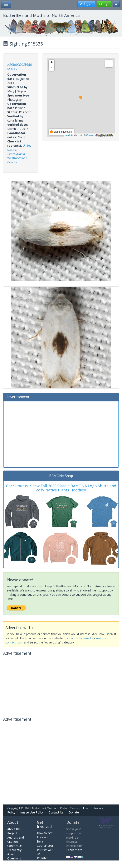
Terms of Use (79, 808)
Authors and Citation (16, 839)
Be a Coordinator (45, 843)
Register (42, 858)
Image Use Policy (32, 812)
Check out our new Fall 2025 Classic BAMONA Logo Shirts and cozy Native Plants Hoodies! (61, 488)
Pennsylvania (16, 154)
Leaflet (68, 135)
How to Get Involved (45, 835)
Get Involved (44, 824)
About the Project (14, 831)
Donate (74, 812)
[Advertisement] (61, 434)
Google (90, 135)
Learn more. (75, 850)
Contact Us (56, 812)
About (13, 822)
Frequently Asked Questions (14, 854)
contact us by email (78, 638)
